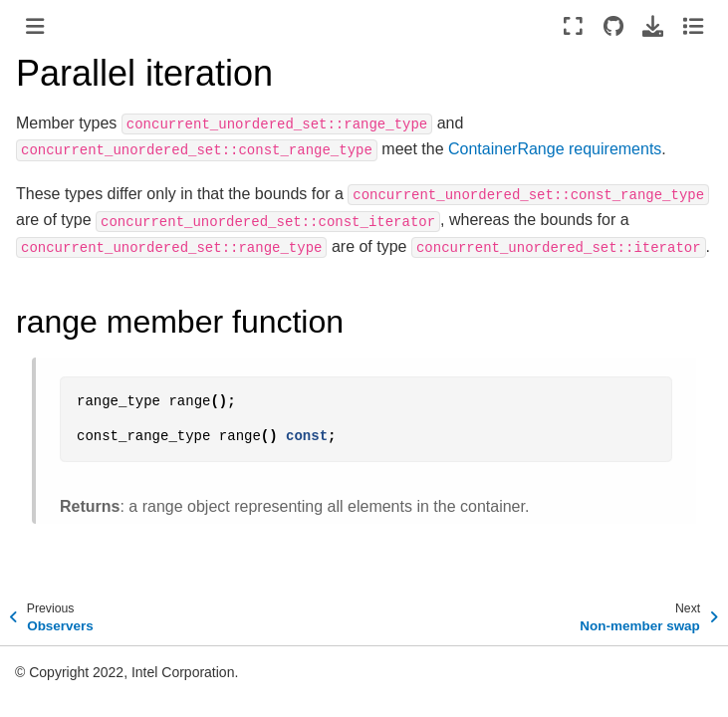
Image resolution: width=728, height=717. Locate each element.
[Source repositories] (613, 26)
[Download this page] (653, 26)
